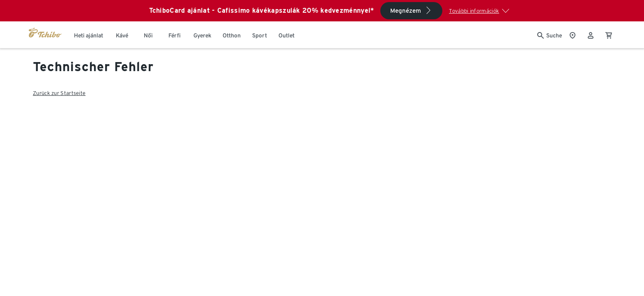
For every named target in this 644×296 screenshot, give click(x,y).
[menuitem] (89, 35)
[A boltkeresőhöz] (573, 35)
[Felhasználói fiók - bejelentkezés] (591, 35)
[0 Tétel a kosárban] (609, 35)
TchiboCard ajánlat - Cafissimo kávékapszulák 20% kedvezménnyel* (262, 10)
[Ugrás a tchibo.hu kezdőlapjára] (45, 35)
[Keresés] (550, 35)
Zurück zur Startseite (59, 93)
